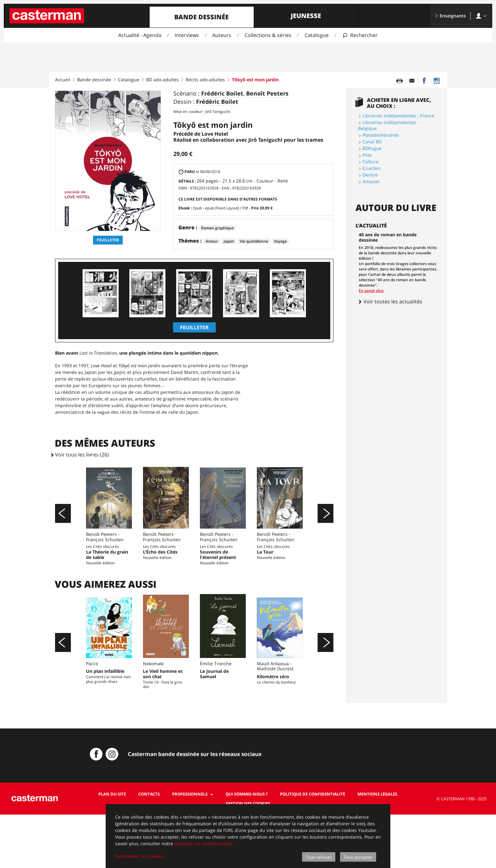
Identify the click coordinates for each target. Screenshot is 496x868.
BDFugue (372, 148)
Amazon (371, 181)
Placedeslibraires (381, 135)
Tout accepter (358, 857)
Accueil (63, 80)
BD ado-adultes (162, 80)
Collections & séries (268, 35)
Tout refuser (319, 857)
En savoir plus (371, 291)
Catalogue (317, 35)
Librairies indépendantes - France (398, 116)
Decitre (370, 175)
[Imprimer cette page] (400, 81)
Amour (212, 241)
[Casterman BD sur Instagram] (437, 81)
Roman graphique (217, 228)
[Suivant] (325, 527)
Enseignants (450, 16)
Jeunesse (306, 16)
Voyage (280, 241)
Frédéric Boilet (222, 94)
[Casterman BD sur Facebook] (96, 808)
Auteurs (222, 35)
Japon (229, 241)
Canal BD (372, 142)
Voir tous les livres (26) (82, 455)
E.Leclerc (372, 168)
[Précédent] (63, 527)
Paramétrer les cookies (139, 856)
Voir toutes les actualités (390, 301)
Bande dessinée (201, 17)
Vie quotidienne (254, 241)
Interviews (187, 35)
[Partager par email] (412, 81)
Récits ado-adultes (205, 80)
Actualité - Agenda (140, 35)
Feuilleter (108, 240)
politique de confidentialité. (204, 843)
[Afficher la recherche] (360, 35)
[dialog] (248, 836)
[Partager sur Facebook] (424, 81)
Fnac (367, 155)
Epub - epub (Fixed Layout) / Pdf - (233, 208)
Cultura (370, 161)
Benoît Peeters (267, 94)
